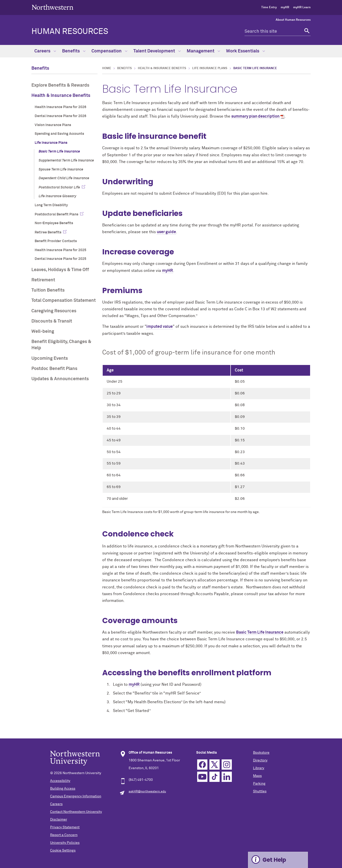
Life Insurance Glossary (57, 196)
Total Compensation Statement (64, 301)
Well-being (43, 332)
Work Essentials (246, 51)
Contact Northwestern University (76, 812)
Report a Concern (64, 835)
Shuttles (260, 791)
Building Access (63, 789)
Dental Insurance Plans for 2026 (60, 116)
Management (203, 51)
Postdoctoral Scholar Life (59, 187)
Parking (259, 784)
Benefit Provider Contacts (56, 241)
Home (107, 68)
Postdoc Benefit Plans (54, 369)
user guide (166, 232)
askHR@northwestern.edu (147, 792)
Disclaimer (59, 820)
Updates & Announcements (60, 379)
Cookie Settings (63, 851)
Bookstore (261, 753)
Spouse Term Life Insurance (61, 170)
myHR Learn (302, 7)
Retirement (43, 280)
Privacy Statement (65, 827)
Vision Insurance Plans (53, 125)
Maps (257, 776)
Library (259, 768)
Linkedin (227, 777)
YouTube (202, 777)
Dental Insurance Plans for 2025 (60, 259)
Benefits (74, 51)
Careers (45, 51)
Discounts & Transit (52, 321)
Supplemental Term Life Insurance (66, 161)
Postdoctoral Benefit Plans (56, 214)
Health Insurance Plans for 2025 (60, 250)
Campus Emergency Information (76, 796)
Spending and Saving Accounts (59, 134)
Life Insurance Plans (51, 143)
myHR (285, 7)
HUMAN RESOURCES (70, 32)
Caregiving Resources (54, 311)
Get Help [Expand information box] (274, 860)
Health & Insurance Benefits (61, 96)
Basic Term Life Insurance (59, 152)
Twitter (214, 765)
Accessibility (60, 781)
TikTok (214, 777)
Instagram (227, 765)
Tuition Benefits (48, 290)
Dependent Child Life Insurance (64, 178)
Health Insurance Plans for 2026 (60, 107)
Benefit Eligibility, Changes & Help (61, 345)
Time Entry (269, 7)
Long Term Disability (51, 205)
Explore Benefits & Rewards (60, 85)
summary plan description (255, 116)
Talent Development (157, 51)
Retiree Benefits (48, 232)
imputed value (160, 327)
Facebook (202, 765)
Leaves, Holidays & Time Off (60, 270)
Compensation (109, 51)
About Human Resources (293, 20)
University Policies (65, 843)
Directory (260, 760)
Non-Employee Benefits (54, 223)
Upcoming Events (50, 358)
